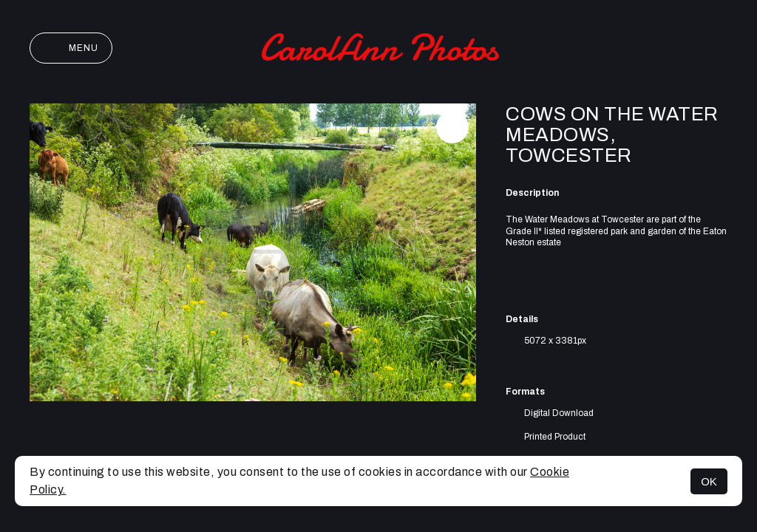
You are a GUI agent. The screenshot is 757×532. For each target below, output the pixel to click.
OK (709, 481)
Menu (71, 48)
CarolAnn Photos (378, 48)
